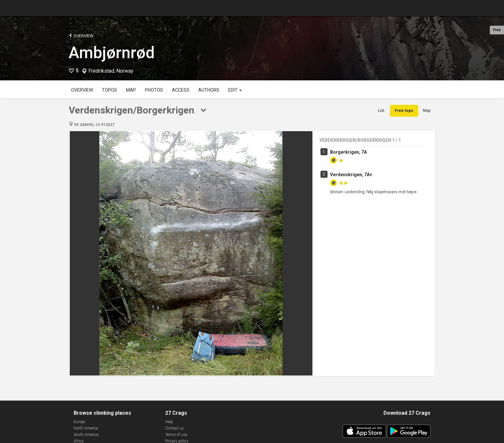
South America (86, 435)
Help (169, 422)
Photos (154, 90)
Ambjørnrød (112, 53)
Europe (79, 422)
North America (86, 428)
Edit (235, 90)
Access (181, 90)
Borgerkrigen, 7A (348, 152)
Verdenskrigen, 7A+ (351, 175)
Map (131, 90)
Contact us (175, 428)
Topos (109, 90)
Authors (209, 90)
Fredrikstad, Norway (111, 71)
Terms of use (176, 435)
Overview (81, 36)
